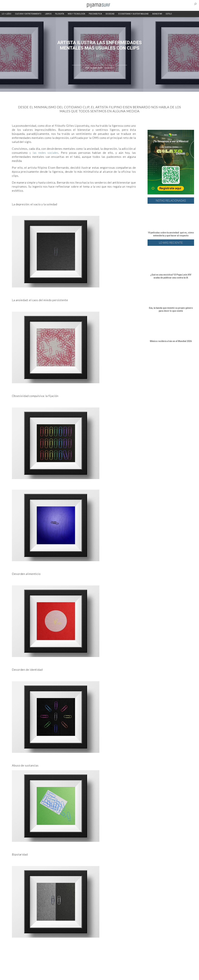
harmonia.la (71, 976)
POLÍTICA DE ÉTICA (87, 971)
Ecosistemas (127, 954)
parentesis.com (56, 976)
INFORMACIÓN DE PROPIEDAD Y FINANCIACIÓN (27, 976)
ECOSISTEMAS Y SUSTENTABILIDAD (133, 14)
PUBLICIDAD (44, 971)
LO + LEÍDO (7, 14)
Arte (99, 56)
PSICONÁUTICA (95, 14)
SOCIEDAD (110, 14)
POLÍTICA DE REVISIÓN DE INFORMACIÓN (116, 971)
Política (90, 954)
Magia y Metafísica (75, 954)
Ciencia (30, 954)
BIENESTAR (157, 14)
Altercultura (12, 954)
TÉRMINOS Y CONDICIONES (64, 971)
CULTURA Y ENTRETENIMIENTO (28, 14)
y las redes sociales (44, 153)
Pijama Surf (96, 68)
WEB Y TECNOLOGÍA (76, 14)
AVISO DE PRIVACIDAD (16, 971)
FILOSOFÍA (60, 14)
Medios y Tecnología (55, 954)
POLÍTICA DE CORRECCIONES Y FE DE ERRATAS (156, 971)
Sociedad (114, 954)
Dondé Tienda (110, 976)
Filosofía (40, 954)
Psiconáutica (102, 954)
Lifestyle (148, 954)
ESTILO (169, 14)
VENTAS (32, 971)
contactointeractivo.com (90, 976)
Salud (138, 954)
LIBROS (48, 14)
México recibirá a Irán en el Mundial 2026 (171, 341)
